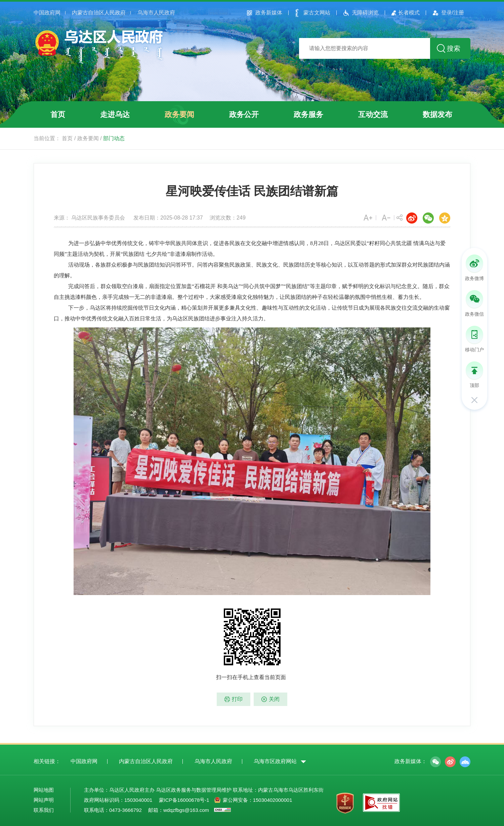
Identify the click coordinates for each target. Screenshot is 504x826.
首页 (58, 114)
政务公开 (244, 114)
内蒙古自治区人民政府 (99, 13)
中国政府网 (47, 13)
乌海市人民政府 (156, 13)
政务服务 (308, 114)
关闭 (274, 699)
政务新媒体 (269, 13)
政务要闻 (179, 114)
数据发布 (437, 114)
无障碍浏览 (365, 13)
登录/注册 (453, 13)
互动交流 (373, 114)
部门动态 (114, 138)
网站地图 (44, 790)
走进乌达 (115, 114)
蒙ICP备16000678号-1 (184, 800)
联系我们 (44, 810)
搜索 (454, 48)
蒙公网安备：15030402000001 (258, 800)
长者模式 (409, 13)
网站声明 (44, 800)
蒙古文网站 (317, 13)
